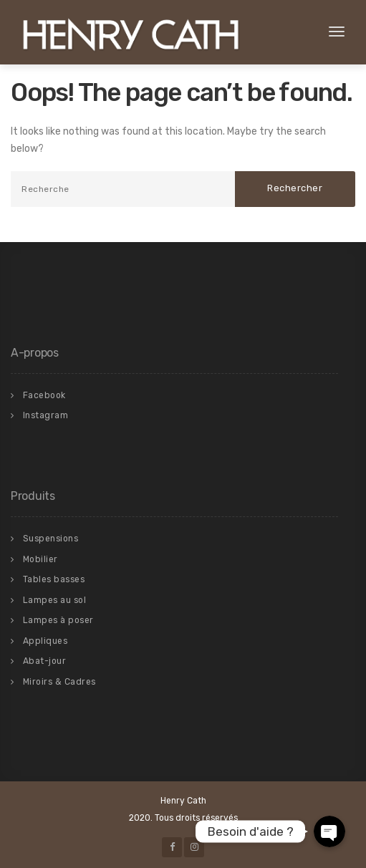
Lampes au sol (55, 600)
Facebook (44, 395)
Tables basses (54, 579)
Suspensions (51, 539)
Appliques (45, 641)
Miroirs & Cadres (59, 682)
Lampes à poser (58, 620)
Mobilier (40, 559)
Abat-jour (45, 661)
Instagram (46, 415)
